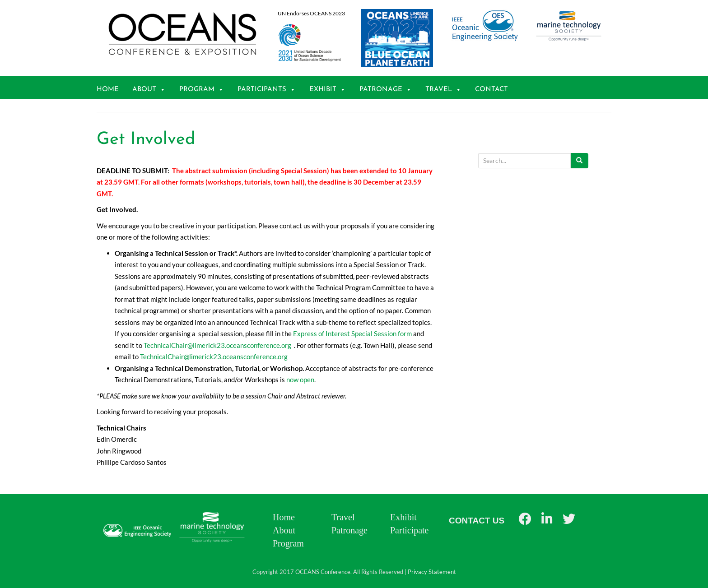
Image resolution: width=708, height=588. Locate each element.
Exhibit (328, 90)
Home (108, 90)
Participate (410, 530)
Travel (443, 90)
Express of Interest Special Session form (352, 333)
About (149, 90)
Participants (267, 90)
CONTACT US (477, 521)
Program (202, 90)
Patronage (386, 90)
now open (300, 380)
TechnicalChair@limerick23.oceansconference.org (217, 345)
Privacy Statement (432, 572)
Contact (491, 90)
